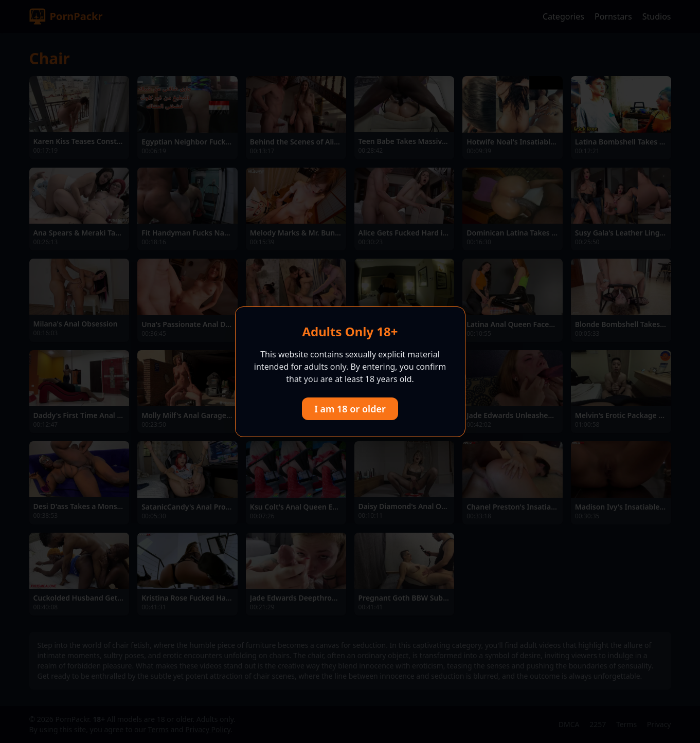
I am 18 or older (350, 409)
